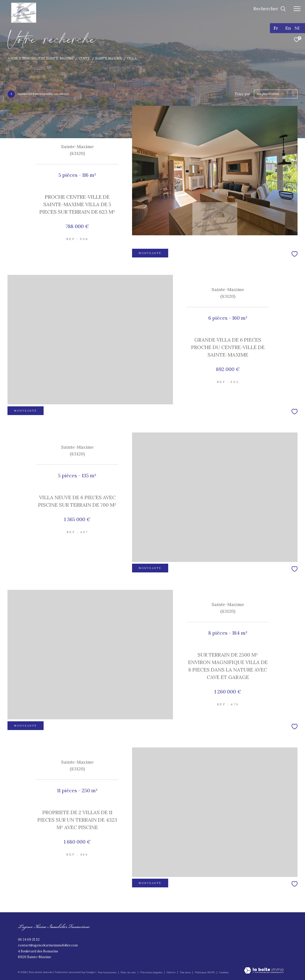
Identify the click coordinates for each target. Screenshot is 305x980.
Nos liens (186, 972)
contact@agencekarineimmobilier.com (48, 945)
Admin (172, 972)
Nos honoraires (107, 972)
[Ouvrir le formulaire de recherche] (270, 9)
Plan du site (129, 972)
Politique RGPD (205, 972)
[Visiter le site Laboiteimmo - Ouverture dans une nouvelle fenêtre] (264, 971)
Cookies (224, 973)
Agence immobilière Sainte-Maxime (40, 58)
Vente (84, 58)
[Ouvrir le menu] (297, 9)
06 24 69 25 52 (29, 940)
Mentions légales (152, 972)
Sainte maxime (109, 58)
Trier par (243, 94)
